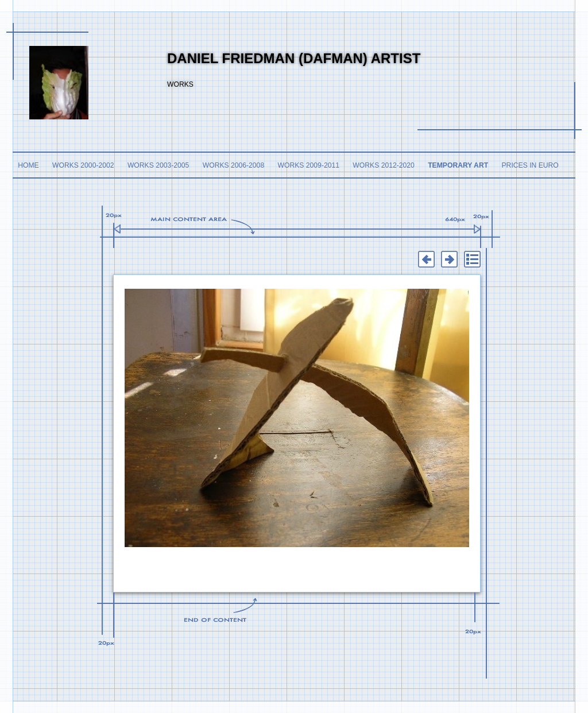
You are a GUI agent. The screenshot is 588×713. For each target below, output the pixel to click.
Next (449, 259)
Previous (426, 259)
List (472, 259)
